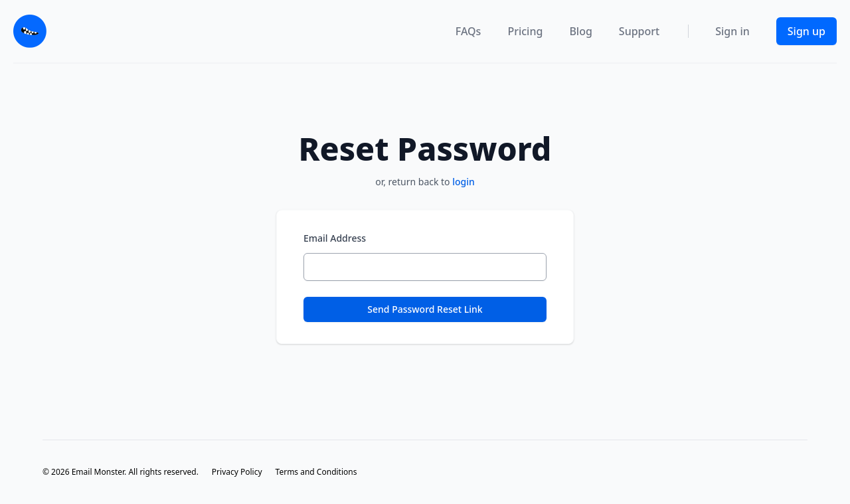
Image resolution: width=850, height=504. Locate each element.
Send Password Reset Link (425, 309)
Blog (580, 31)
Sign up (807, 31)
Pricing (525, 31)
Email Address (335, 238)
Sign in (732, 31)
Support (639, 31)
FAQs (468, 31)
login (464, 182)
